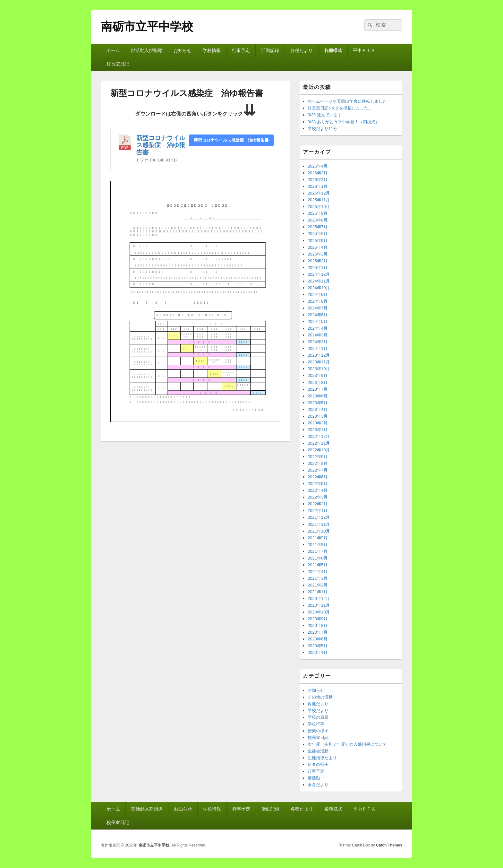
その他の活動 (320, 697)
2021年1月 (318, 592)
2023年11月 (319, 362)
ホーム (113, 50)
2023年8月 (318, 382)
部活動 (314, 778)
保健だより (318, 704)
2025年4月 (318, 247)
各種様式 (333, 50)
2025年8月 (318, 220)
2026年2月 (318, 180)
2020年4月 (318, 652)
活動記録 (270, 50)
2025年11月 (319, 200)
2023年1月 (318, 430)
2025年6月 (318, 234)
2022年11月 (319, 443)
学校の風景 (318, 717)
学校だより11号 (322, 129)
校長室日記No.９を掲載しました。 (340, 108)
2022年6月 (318, 477)
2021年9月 (318, 538)
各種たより (302, 50)
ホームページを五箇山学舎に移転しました (347, 101)
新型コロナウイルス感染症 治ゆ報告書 (161, 145)
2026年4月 (318, 166)
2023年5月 (318, 403)
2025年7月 (318, 227)
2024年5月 (318, 321)
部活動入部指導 (147, 50)
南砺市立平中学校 (147, 26)
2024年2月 (318, 342)
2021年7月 (318, 551)
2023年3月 (318, 416)
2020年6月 (318, 639)
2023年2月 (318, 423)
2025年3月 (318, 254)
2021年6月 (318, 558)
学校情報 (212, 50)
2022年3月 (318, 497)
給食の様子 (318, 764)
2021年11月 (319, 524)
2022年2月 (318, 504)
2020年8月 (318, 625)
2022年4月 (318, 490)
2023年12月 (319, 355)
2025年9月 (318, 213)
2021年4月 (318, 572)
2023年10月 (319, 369)
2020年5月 (318, 646)
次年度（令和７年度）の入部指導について (347, 744)
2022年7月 (318, 470)
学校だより (318, 711)
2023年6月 (318, 396)
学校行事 (316, 724)
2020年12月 (319, 599)
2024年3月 (318, 335)
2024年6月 (318, 315)
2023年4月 (318, 409)
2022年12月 (319, 436)
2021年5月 (318, 565)
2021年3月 (318, 578)
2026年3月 (318, 173)
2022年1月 (318, 511)
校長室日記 (118, 64)
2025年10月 (319, 207)
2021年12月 (319, 517)
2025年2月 (318, 261)
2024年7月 (318, 308)
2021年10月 (319, 531)
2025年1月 (318, 268)
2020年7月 (318, 632)
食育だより (318, 785)
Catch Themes (389, 845)
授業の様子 (318, 731)
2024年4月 (318, 328)
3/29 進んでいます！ (327, 115)
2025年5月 (318, 241)
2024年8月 (318, 301)
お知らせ (183, 50)
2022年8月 (318, 463)
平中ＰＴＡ (364, 50)
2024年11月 (319, 281)
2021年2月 (318, 585)
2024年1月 (318, 348)
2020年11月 (319, 605)
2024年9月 (318, 295)
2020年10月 (319, 612)
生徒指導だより (322, 758)
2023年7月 (318, 389)
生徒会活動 (318, 751)
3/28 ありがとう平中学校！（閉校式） (344, 122)
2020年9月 (318, 619)
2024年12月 (319, 274)
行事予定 (241, 50)
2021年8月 (318, 545)
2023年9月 (318, 375)
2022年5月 (318, 484)
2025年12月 (319, 193)
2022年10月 (319, 450)
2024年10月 (319, 288)
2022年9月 (318, 457)
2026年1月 (318, 186)
